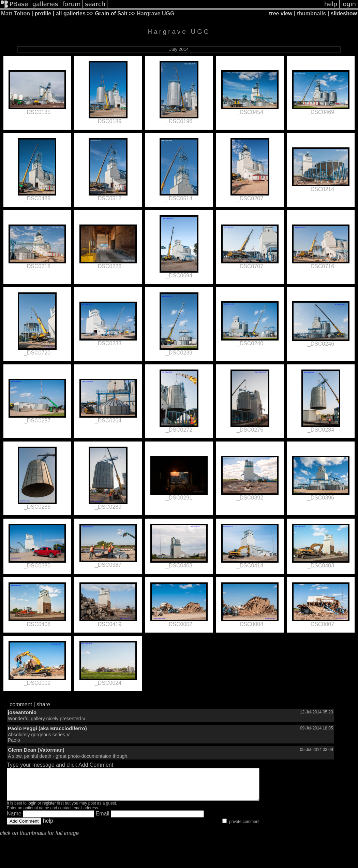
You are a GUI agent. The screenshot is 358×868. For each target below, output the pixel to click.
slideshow (344, 13)
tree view (281, 13)
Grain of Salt (111, 13)
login (32, 809)
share (43, 704)
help (48, 827)
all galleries (71, 13)
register (49, 809)
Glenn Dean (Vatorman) (36, 750)
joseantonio (22, 712)
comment (21, 704)
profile (43, 13)
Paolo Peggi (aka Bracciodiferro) (47, 728)
